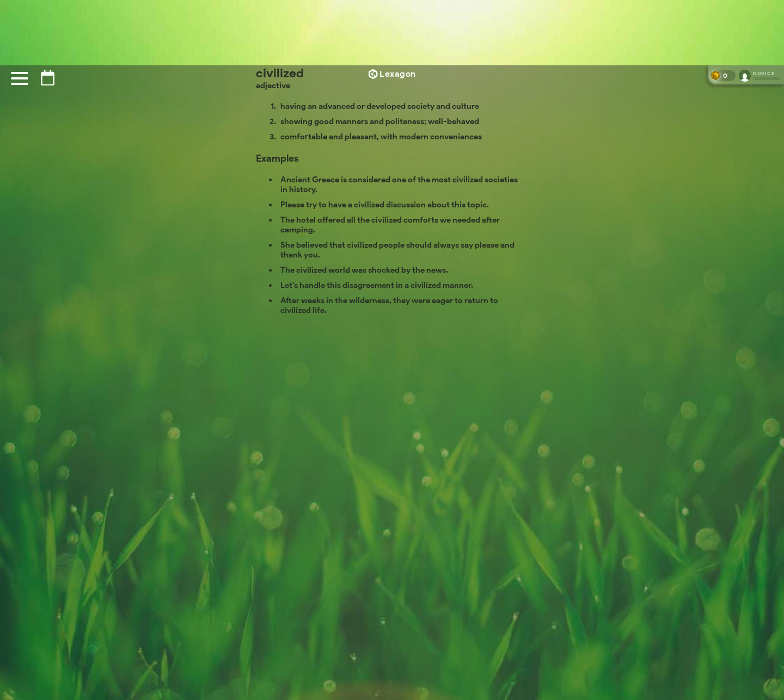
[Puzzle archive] (48, 78)
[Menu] (20, 78)
